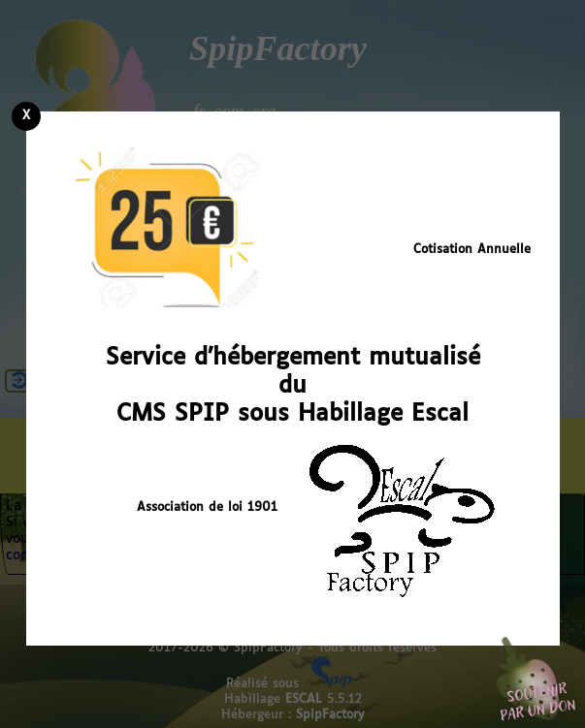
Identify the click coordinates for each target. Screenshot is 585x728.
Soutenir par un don (536, 680)
